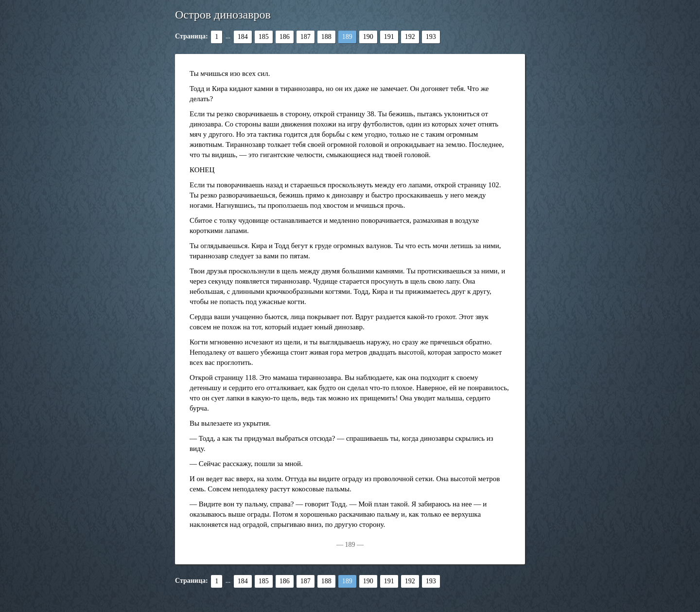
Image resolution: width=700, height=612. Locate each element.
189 (347, 37)
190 (368, 37)
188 (326, 37)
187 (306, 37)
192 (410, 37)
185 (264, 37)
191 (389, 37)
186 (285, 37)
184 (243, 37)
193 (431, 37)
